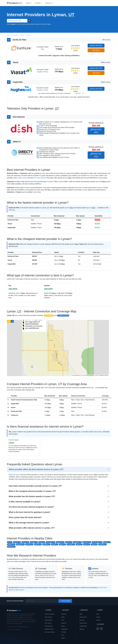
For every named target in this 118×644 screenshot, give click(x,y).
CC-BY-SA (97, 375)
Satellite (40, 72)
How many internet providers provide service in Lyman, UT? (35, 486)
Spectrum (64, 623)
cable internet (23, 178)
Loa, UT (10, 542)
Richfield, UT (46, 544)
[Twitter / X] (101, 629)
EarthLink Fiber (13, 220)
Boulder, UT (107, 542)
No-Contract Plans (50, 632)
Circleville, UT (71, 544)
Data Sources (83, 623)
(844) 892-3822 (96, 131)
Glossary (82, 620)
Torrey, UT (42, 542)
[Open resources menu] (49, 3)
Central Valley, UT (97, 542)
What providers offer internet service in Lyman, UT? (32, 528)
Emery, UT (94, 544)
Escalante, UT (102, 544)
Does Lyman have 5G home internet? (25, 517)
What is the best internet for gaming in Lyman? (30, 512)
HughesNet (12, 228)
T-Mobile (64, 632)
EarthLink (64, 614)
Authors (98, 617)
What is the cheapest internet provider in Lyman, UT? (32, 491)
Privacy (8, 630)
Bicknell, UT (25, 542)
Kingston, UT (11, 544)
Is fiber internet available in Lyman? (25, 502)
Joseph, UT (55, 544)
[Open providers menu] (39, 3)
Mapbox (107, 375)
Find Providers (65, 601)
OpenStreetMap (84, 375)
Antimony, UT (60, 542)
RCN (63, 635)
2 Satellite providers (63, 316)
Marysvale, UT (20, 544)
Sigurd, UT (62, 544)
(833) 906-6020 (96, 46)
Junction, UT (29, 544)
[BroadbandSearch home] (15, 3)
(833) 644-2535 (96, 89)
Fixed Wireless (49, 626)
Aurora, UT (87, 544)
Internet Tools (83, 617)
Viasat (10, 224)
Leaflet (73, 375)
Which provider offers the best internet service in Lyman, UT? (36, 469)
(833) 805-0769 (96, 68)
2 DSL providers (49, 316)
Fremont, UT (17, 542)
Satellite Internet (49, 629)
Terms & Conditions (16, 630)
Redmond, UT (11, 547)
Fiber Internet (48, 617)
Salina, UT (79, 544)
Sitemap (82, 629)
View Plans (96, 50)
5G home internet (40, 178)
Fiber (43, 49)
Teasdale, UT (34, 542)
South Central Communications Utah (24, 400)
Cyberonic (15, 415)
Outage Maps (83, 626)
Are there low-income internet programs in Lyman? (31, 507)
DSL (9, 321)
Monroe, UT (69, 542)
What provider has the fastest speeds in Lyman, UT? (32, 496)
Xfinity (63, 617)
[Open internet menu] (29, 3)
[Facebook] (98, 629)
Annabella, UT (77, 542)
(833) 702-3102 (96, 155)
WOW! (63, 638)
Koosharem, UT (50, 542)
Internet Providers (49, 614)
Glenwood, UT (87, 542)
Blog (81, 614)
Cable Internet (48, 620)
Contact (98, 620)
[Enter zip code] (41, 601)
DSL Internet (48, 623)
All (12, 321)
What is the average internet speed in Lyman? (29, 523)
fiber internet (91, 176)
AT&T (63, 620)
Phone (46, 72)
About (98, 614)
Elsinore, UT (38, 544)
